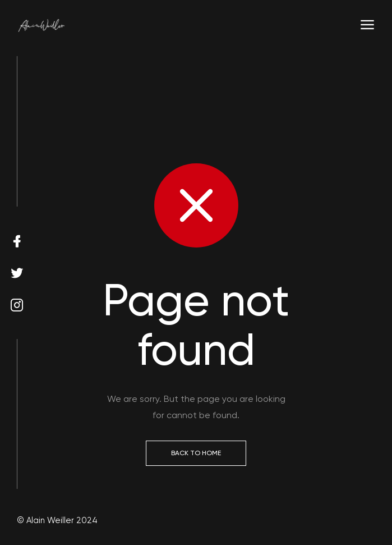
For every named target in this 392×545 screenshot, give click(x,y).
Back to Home (196, 453)
